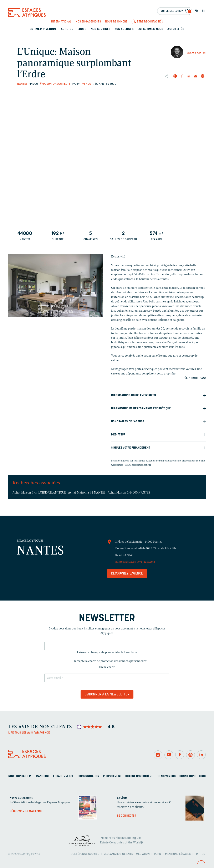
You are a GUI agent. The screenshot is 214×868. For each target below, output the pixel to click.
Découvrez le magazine (26, 811)
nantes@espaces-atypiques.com (135, 562)
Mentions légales (178, 854)
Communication (88, 776)
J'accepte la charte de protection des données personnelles (111, 661)
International (61, 22)
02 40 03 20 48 (124, 555)
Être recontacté (149, 22)
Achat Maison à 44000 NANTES (129, 492)
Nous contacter (20, 776)
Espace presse (63, 776)
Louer (82, 29)
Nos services (101, 29)
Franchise (42, 776)
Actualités (176, 29)
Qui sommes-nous (151, 29)
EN (203, 11)
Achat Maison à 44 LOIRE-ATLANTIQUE (40, 492)
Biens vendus (166, 776)
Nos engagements (88, 22)
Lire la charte (107, 667)
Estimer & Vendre (43, 29)
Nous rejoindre (116, 22)
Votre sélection (176, 11)
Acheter (67, 29)
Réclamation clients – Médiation (127, 854)
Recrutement (112, 776)
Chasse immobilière (139, 776)
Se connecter (126, 816)
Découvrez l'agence (127, 574)
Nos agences (124, 29)
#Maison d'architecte (55, 84)
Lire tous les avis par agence (29, 733)
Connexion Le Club (193, 776)
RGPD (158, 854)
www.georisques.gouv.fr (138, 465)
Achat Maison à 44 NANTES (87, 492)
